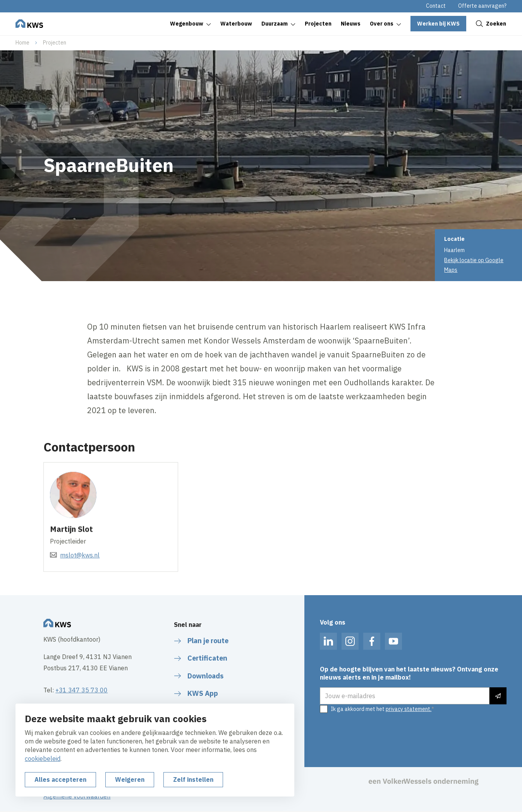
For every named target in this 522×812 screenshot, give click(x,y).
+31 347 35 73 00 (82, 690)
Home (22, 43)
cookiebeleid (43, 759)
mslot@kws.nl (80, 564)
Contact (436, 6)
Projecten (55, 43)
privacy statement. (409, 709)
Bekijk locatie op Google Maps (474, 265)
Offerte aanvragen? (482, 6)
